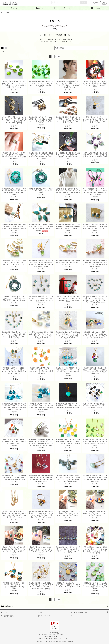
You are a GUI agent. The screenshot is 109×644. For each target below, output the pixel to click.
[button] (54, 606)
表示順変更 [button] (59, 48)
